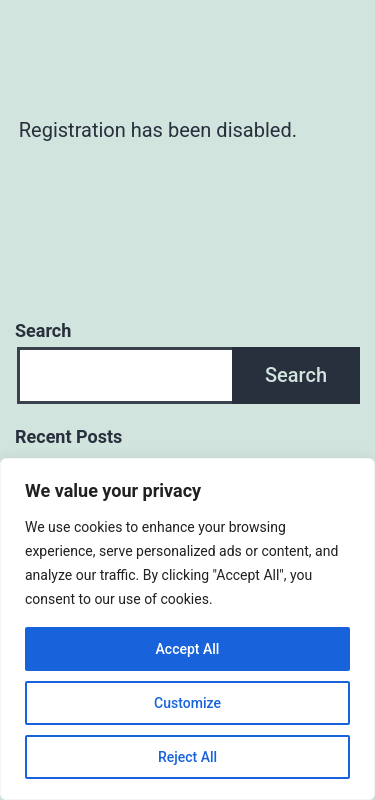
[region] (187, 629)
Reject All (187, 757)
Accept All (188, 649)
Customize (187, 703)
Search (43, 330)
